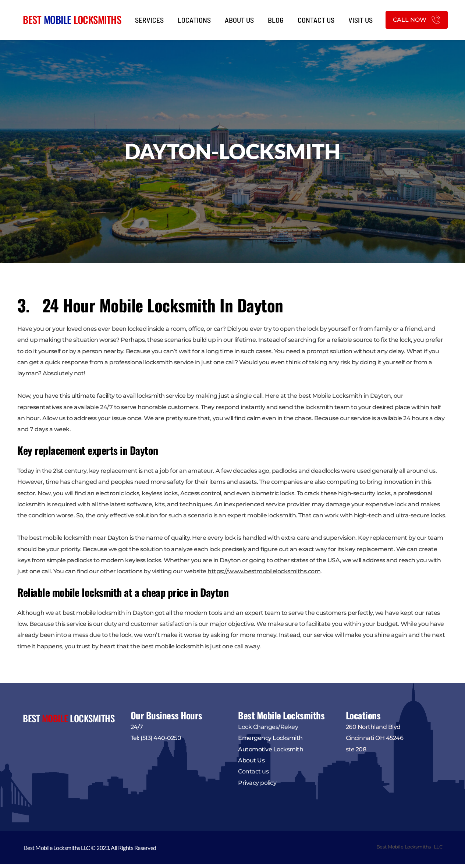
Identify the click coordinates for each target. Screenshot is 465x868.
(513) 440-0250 (161, 742)
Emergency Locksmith (270, 742)
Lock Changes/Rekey (268, 730)
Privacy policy (258, 786)
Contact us (253, 775)
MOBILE (58, 20)
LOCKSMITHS (96, 20)
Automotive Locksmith (271, 753)
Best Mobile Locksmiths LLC (409, 850)
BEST (33, 20)
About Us (251, 764)
